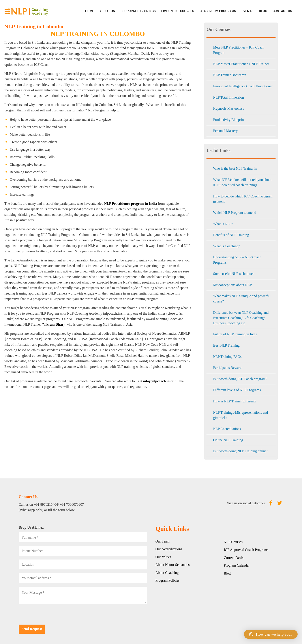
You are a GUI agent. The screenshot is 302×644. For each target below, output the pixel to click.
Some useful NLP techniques (234, 274)
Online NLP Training (228, 440)
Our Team (163, 541)
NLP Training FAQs (227, 357)
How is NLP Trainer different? (235, 401)
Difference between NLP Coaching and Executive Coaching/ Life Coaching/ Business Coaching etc (241, 318)
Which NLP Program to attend (235, 213)
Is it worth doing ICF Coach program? (240, 379)
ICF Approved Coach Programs (246, 550)
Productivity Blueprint (229, 120)
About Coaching (167, 573)
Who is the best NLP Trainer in (235, 168)
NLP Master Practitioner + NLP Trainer (241, 64)
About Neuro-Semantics (173, 565)
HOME (90, 11)
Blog (263, 11)
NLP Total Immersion (228, 97)
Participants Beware (227, 368)
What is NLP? (223, 224)
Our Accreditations (169, 549)
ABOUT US (107, 11)
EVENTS (248, 11)
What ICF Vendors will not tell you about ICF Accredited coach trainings (242, 182)
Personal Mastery (225, 131)
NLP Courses (233, 542)
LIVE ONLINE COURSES (178, 11)
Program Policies (168, 580)
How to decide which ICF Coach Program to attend (243, 199)
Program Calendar (237, 565)
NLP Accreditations (227, 429)
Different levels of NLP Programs (237, 390)
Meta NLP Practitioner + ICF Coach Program (239, 50)
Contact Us (282, 11)
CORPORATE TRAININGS (138, 11)
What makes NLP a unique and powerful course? (242, 299)
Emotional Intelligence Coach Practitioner (243, 86)
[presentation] (52, 616)
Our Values (163, 557)
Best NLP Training (226, 345)
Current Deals (234, 558)
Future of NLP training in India (235, 334)
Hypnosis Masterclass (229, 108)
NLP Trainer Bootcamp (230, 75)
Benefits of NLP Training (231, 235)
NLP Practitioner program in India (130, 204)
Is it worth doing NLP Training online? (241, 451)
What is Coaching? (227, 246)
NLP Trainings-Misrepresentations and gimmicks (240, 415)
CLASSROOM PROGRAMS (218, 11)
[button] (271, 634)
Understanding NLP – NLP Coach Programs (237, 260)
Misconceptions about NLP (232, 285)
